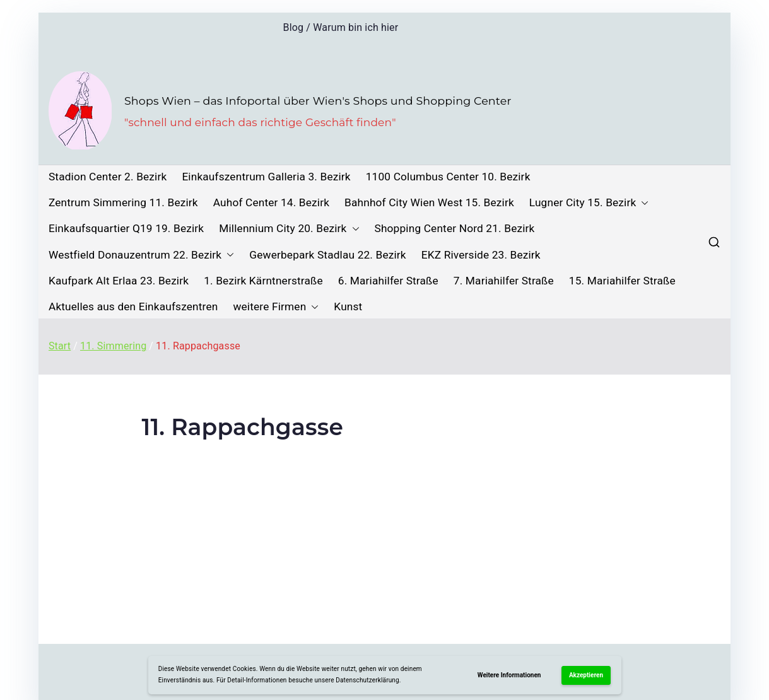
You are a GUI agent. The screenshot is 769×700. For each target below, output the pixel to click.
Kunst (348, 307)
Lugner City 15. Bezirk (589, 203)
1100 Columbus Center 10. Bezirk (448, 177)
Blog (294, 27)
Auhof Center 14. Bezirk (271, 203)
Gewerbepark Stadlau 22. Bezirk (327, 255)
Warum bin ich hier (355, 27)
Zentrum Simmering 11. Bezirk (123, 203)
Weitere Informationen (509, 675)
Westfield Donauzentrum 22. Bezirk (141, 255)
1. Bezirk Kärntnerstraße (263, 281)
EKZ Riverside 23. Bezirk (481, 255)
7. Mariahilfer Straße (504, 281)
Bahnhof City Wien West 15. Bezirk (429, 203)
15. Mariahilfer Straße (622, 281)
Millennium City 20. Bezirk (289, 229)
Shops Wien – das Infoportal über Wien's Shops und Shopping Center (318, 101)
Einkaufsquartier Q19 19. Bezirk (126, 229)
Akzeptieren (586, 675)
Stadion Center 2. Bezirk (108, 177)
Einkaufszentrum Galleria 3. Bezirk (266, 177)
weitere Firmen (276, 307)
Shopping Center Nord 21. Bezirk (455, 229)
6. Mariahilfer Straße (388, 281)
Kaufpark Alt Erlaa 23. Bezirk (119, 281)
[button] (642, 203)
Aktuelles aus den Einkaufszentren (133, 307)
